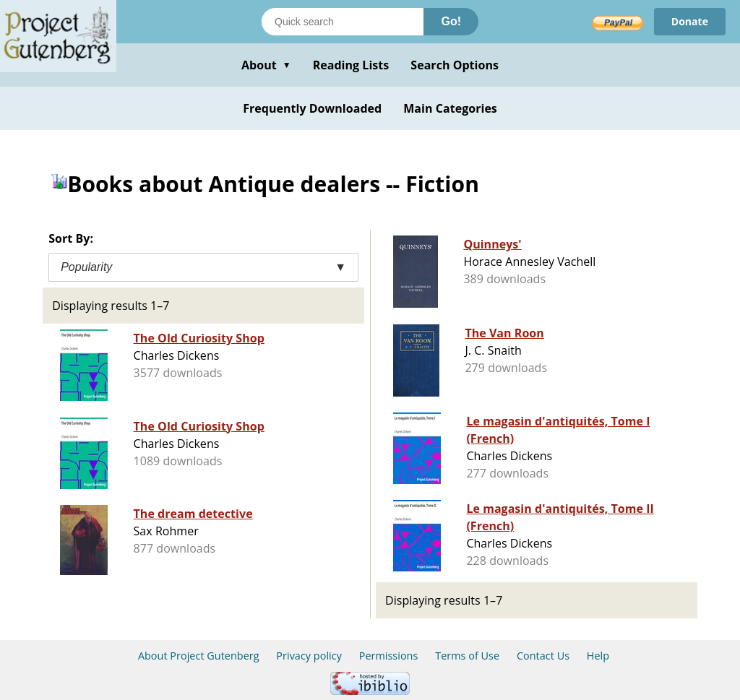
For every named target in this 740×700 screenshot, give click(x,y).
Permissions (389, 656)
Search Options (455, 65)
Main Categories (450, 108)
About (266, 65)
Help (598, 656)
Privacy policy (309, 656)
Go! (451, 21)
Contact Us (543, 656)
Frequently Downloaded (312, 108)
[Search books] (343, 22)
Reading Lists (351, 65)
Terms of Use (467, 656)
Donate (690, 21)
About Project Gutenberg (199, 656)
